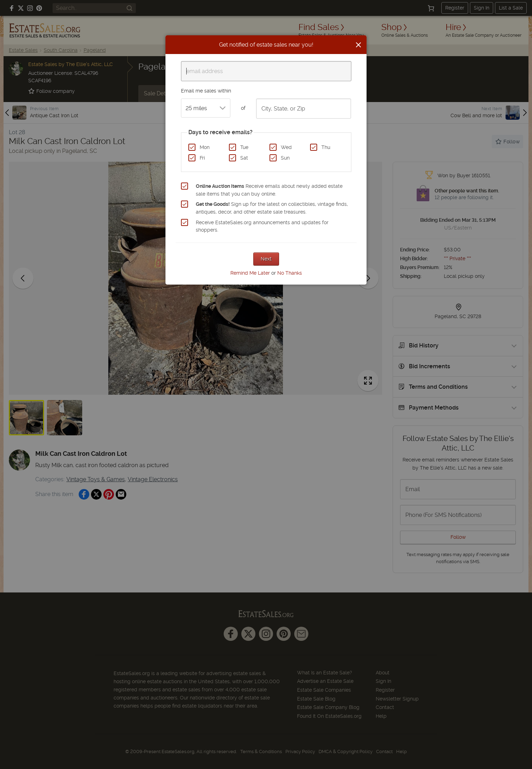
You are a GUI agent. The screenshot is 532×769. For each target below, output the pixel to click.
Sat (244, 158)
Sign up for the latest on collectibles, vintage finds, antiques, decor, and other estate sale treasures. (272, 208)
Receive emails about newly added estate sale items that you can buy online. (269, 190)
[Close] (358, 45)
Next (266, 259)
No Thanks (290, 273)
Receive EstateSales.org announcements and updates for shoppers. (262, 226)
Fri (202, 158)
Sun (285, 158)
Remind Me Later (250, 273)
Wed (286, 147)
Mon (205, 147)
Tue (244, 147)
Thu (326, 147)
